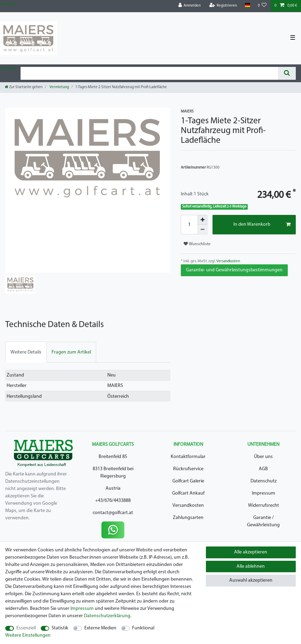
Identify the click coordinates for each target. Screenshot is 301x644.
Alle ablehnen (251, 567)
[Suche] (287, 73)
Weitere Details (26, 352)
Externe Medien (100, 628)
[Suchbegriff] (149, 73)
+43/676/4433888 (113, 501)
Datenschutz (264, 481)
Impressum (264, 493)
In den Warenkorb (262, 225)
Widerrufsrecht (264, 506)
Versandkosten (228, 261)
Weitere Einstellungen (28, 635)
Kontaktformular (188, 457)
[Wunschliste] (262, 6)
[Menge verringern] (202, 230)
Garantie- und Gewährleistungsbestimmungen (234, 270)
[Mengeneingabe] (189, 225)
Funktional (143, 628)
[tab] (26, 352)
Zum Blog (8, 4)
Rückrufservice (188, 469)
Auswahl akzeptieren (251, 580)
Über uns (263, 457)
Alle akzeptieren (251, 552)
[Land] (247, 5)
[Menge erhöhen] (202, 220)
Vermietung (59, 87)
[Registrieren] (223, 6)
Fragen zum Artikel (71, 352)
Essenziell (26, 628)
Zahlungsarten (188, 518)
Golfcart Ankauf (188, 493)
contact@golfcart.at (113, 513)
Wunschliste (197, 244)
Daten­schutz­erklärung (107, 616)
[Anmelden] (190, 6)
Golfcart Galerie (188, 481)
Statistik (60, 628)
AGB (263, 469)
